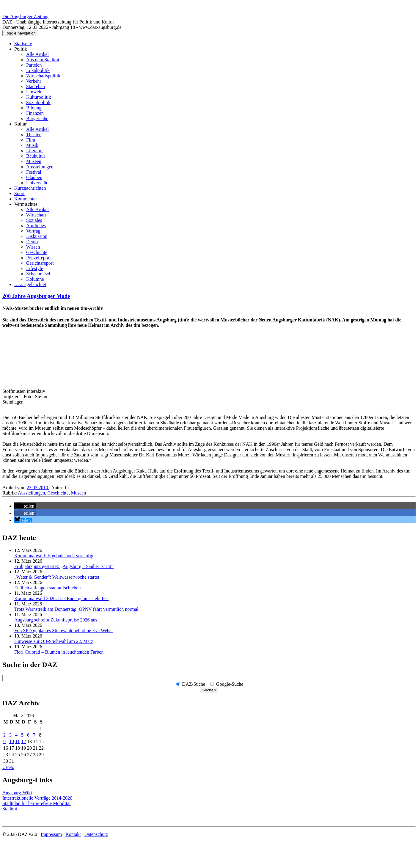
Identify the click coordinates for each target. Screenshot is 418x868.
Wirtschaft (36, 215)
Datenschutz (96, 834)
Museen (34, 161)
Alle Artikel (37, 54)
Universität (37, 183)
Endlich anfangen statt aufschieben (47, 588)
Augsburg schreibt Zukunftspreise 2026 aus (56, 620)
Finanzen (35, 113)
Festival (34, 172)
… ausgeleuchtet (30, 284)
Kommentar (26, 199)
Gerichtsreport (40, 263)
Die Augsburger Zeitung (25, 17)
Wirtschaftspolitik (43, 76)
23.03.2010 (38, 488)
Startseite (23, 44)
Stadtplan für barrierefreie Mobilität (37, 803)
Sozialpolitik (38, 102)
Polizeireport (38, 258)
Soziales (34, 220)
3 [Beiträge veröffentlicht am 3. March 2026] (10, 735)
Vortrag (33, 231)
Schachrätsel (38, 274)
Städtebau (36, 86)
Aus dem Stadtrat (43, 60)
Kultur (21, 124)
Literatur (34, 151)
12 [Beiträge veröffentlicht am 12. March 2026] (23, 741)
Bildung (34, 108)
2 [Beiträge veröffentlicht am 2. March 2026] (4, 735)
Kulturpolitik (39, 97)
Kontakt (73, 834)
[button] (25, 506)
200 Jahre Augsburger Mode (36, 296)
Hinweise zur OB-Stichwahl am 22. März (54, 641)
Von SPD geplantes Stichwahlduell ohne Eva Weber (64, 631)
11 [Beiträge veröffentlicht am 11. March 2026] (17, 741)
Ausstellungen (40, 167)
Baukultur (36, 156)
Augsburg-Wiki (17, 793)
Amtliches (36, 226)
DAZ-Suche (194, 684)
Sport (19, 193)
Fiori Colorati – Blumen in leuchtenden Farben (59, 652)
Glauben (34, 177)
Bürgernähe (37, 118)
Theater (33, 135)
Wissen (33, 247)
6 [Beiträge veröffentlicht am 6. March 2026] (28, 735)
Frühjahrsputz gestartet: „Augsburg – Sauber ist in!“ (64, 566)
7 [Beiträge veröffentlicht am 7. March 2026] (34, 735)
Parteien (34, 65)
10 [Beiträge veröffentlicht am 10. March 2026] (12, 741)
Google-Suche (230, 684)
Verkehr (34, 81)
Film (31, 140)
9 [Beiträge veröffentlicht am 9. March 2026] (4, 741)
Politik (21, 49)
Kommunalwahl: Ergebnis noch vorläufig (54, 556)
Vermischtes (26, 204)
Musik (32, 145)
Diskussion (37, 236)
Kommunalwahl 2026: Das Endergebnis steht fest (61, 598)
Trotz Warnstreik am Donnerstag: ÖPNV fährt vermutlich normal (76, 609)
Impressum (51, 834)
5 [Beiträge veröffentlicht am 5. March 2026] (22, 735)
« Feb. (8, 767)
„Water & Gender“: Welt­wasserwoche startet (57, 577)
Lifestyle (35, 268)
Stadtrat (10, 809)
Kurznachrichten (30, 188)
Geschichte (37, 252)
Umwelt (34, 92)
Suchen (209, 690)
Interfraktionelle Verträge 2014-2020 (37, 798)
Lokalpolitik (38, 70)
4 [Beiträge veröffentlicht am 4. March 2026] (16, 735)
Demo (32, 242)
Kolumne (35, 279)
